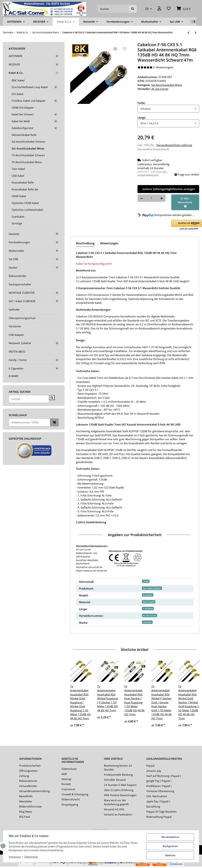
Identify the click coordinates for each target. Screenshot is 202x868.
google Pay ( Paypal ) (159, 781)
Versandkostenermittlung (34, 791)
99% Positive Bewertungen (120, 795)
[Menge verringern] (141, 198)
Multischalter (17, 251)
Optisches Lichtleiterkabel (27, 210)
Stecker (13, 268)
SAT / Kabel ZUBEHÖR (22, 301)
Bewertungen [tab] (109, 243)
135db (146, 581)
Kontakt (66, 784)
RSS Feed (25, 817)
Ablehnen (170, 855)
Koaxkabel (148, 595)
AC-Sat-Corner (150, 615)
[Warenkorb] (184, 9)
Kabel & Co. (16, 73)
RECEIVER (14, 64)
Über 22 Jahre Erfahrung (119, 790)
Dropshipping (70, 804)
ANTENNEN (15, 56)
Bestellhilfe (26, 796)
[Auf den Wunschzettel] (124, 49)
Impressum (68, 789)
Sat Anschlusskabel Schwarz (29, 142)
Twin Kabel (18, 169)
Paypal (150, 766)
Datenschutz (69, 769)
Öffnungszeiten (28, 771)
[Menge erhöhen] (162, 198)
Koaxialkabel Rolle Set (25, 189)
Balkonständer (17, 276)
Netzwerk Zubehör (20, 343)
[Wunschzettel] (169, 9)
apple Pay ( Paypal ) (158, 801)
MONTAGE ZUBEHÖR (22, 293)
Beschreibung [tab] (85, 243)
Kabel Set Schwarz (23, 114)
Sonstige (17, 223)
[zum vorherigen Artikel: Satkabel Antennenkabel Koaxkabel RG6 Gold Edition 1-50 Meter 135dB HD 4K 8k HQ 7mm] (188, 33)
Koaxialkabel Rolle (23, 182)
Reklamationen (28, 781)
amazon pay (154, 771)
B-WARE (14, 376)
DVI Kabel (17, 94)
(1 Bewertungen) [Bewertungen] (155, 67)
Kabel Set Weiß (21, 121)
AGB (64, 774)
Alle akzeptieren (170, 837)
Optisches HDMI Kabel (25, 203)
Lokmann (147, 622)
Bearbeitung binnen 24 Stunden (118, 768)
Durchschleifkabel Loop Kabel (30, 87)
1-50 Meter (148, 609)
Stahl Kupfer (149, 602)
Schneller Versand (115, 780)
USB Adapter (16, 335)
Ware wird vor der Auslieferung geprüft (116, 802)
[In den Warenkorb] (185, 202)
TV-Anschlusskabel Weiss (27, 162)
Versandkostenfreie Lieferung (174, 145)
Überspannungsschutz (22, 318)
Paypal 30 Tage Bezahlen (161, 812)
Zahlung (24, 776)
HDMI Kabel (19, 196)
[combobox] (168, 109)
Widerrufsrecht (71, 799)
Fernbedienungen (19, 242)
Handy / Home (18, 360)
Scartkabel (18, 217)
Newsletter (26, 801)
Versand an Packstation (118, 814)
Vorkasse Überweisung (160, 791)
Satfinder (14, 309)
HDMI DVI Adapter (23, 108)
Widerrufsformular (30, 806)
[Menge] (152, 198)
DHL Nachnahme (157, 796)
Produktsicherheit (30, 766)
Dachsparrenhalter (20, 284)
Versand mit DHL (114, 809)
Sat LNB (13, 259)
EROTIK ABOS (17, 352)
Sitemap (66, 779)
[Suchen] (113, 9)
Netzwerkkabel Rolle (24, 135)
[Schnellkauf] (29, 422)
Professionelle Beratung (118, 775)
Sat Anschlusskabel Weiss (167, 85)
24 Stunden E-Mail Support (120, 785)
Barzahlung (153, 806)
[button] (159, 9)
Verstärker (15, 326)
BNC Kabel (18, 80)
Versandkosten (28, 786)
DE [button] (147, 9)
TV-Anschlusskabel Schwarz (28, 155)
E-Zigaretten (16, 368)
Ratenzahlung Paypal (159, 817)
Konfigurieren (170, 846)
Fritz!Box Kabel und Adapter (29, 101)
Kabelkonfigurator (23, 128)
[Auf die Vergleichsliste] (115, 49)
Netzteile (14, 234)
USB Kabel (18, 176)
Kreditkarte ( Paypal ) (159, 786)
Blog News (26, 812)
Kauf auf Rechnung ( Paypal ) (164, 776)
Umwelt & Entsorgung (75, 794)
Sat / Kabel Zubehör (152, 588)
